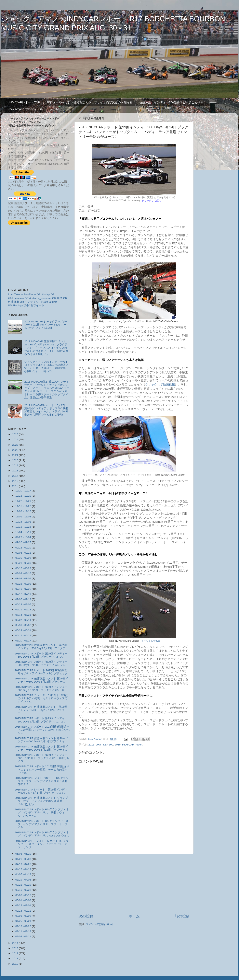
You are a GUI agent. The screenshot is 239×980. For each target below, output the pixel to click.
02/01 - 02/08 (24, 916)
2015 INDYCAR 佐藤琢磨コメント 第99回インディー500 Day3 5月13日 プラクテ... (41, 680)
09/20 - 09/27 (24, 542)
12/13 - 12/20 (24, 496)
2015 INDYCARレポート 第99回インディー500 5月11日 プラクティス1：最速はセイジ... (42, 758)
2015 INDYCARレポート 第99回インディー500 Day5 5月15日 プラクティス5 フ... (41, 655)
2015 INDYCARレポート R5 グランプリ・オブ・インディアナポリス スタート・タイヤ (42, 824)
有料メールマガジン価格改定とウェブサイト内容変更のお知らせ (90, 102)
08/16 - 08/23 (24, 568)
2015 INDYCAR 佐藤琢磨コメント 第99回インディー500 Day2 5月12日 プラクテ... (41, 710)
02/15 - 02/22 (24, 911)
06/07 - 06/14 (24, 620)
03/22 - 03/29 (24, 885)
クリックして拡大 (151, 641)
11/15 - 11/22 (24, 506)
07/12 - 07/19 (24, 594)
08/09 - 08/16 (24, 573)
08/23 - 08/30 (24, 563)
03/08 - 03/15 (24, 895)
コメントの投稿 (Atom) (100, 924)
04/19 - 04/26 (24, 864)
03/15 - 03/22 (24, 890)
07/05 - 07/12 (24, 599)
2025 (16, 434)
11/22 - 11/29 (24, 501)
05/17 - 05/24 (24, 635)
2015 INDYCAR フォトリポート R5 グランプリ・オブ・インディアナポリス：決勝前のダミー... (42, 781)
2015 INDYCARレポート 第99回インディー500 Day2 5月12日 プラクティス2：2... (41, 720)
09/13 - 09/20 (24, 548)
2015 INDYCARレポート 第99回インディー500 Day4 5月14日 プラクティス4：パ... (41, 663)
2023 (16, 445)
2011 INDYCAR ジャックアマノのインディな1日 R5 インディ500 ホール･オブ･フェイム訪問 (46, 325)
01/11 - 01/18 (24, 931)
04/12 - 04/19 (24, 869)
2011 (16, 958)
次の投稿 (86, 916)
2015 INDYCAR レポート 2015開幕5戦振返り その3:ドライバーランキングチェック (41, 672)
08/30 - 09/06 (24, 558)
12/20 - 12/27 (24, 491)
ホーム (134, 916)
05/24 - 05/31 (24, 630)
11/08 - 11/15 (24, 511)
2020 (16, 460)
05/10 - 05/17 (24, 641)
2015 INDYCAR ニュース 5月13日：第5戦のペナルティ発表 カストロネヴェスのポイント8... (41, 698)
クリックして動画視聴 (160, 385)
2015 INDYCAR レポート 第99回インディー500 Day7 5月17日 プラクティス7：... (41, 791)
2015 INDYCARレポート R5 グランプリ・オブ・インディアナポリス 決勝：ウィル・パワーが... (42, 813)
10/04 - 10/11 (24, 532)
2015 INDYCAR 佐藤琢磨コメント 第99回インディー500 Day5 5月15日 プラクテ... (41, 647)
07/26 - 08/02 (24, 584)
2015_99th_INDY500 (101, 745)
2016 (16, 481)
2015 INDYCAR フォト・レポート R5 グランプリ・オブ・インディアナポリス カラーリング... (42, 844)
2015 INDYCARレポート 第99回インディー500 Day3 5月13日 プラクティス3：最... (41, 689)
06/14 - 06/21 (24, 615)
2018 (16, 471)
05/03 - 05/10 (24, 854)
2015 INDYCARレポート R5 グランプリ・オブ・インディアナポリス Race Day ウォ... (42, 834)
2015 (16, 486)
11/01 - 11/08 (24, 517)
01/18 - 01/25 (24, 926)
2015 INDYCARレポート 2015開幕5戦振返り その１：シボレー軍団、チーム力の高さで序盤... (42, 770)
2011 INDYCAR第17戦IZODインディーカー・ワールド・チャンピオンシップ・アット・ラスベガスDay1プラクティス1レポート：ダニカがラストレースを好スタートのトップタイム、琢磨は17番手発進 (47, 390)
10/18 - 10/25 (24, 527)
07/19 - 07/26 (24, 589)
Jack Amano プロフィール (25, 109)
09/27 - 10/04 (24, 537)
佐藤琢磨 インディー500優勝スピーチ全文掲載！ (173, 102)
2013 (16, 948)
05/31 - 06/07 (24, 625)
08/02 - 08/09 (24, 578)
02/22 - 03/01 (24, 905)
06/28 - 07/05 (24, 604)
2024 (16, 439)
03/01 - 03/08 (24, 900)
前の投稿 (182, 916)
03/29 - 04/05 (24, 880)
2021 (16, 455)
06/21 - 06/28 (24, 610)
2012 (16, 953)
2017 (16, 476)
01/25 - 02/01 (24, 921)
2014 (16, 943)
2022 (16, 450)
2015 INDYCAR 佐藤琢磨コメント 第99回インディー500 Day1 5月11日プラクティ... (41, 740)
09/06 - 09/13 (24, 553)
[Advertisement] (134, 884)
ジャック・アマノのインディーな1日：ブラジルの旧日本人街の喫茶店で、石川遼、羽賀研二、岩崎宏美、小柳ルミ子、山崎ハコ (46, 367)
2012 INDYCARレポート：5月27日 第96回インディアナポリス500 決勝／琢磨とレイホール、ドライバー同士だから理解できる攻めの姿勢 (46, 410)
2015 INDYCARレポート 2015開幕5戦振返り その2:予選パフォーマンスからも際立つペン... (42, 730)
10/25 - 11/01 (24, 522)
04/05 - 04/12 (24, 874)
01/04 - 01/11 (24, 936)
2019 (16, 465)
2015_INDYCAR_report (129, 745)
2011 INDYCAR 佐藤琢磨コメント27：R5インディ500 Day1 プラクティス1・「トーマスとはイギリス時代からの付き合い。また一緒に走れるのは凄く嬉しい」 (46, 348)
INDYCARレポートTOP (24, 102)
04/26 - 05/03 (24, 859)
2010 (16, 964)
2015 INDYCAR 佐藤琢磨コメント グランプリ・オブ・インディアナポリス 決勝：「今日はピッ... (41, 801)
